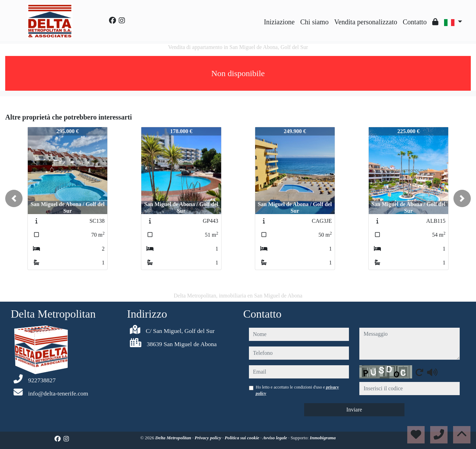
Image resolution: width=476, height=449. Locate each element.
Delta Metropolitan (174, 438)
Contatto (415, 22)
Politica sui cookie (243, 438)
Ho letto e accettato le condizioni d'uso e (298, 390)
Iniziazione (279, 22)
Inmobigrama (323, 438)
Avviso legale (276, 438)
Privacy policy (209, 438)
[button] (14, 198)
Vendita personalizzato (366, 22)
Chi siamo (315, 22)
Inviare (354, 410)
